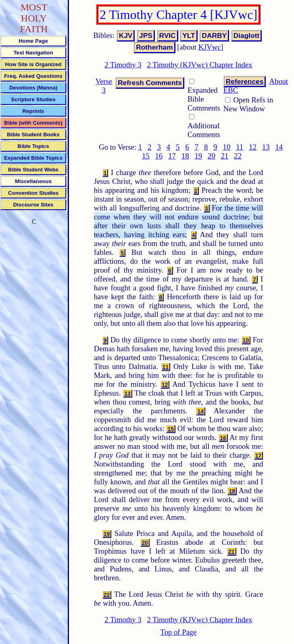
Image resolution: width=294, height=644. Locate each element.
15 (146, 156)
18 (185, 156)
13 (266, 147)
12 (253, 147)
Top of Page (179, 632)
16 (159, 156)
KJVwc (210, 47)
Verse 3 (104, 86)
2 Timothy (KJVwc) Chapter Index (200, 65)
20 (212, 156)
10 (227, 147)
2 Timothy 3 (123, 65)
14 (279, 147)
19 (198, 156)
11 (240, 147)
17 (172, 156)
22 (238, 156)
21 (225, 156)
